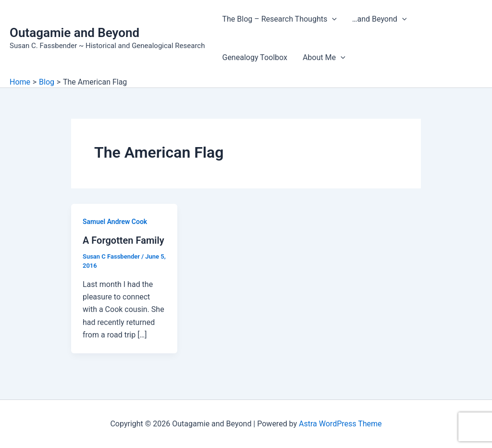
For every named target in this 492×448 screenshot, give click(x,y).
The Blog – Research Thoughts (279, 19)
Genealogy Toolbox (254, 57)
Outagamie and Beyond (74, 33)
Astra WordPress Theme (340, 424)
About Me (324, 58)
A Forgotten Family (123, 240)
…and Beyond (380, 19)
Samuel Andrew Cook (115, 222)
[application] (332, 19)
